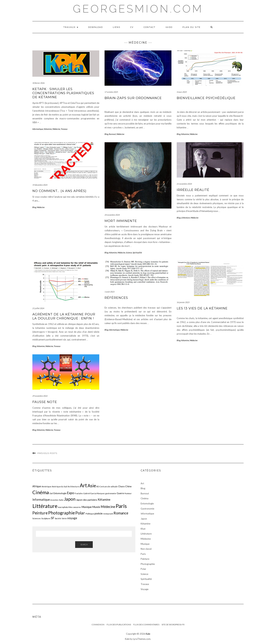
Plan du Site (192, 27)
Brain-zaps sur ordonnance (133, 98)
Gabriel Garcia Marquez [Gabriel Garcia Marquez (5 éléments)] (94, 493)
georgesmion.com (138, 9)
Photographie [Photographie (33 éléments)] (62, 513)
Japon (144, 519)
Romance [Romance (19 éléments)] (121, 513)
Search (84, 544)
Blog (106, 134)
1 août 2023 (109, 292)
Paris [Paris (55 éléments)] (121, 506)
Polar (143, 569)
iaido (169, 27)
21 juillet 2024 (38, 308)
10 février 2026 (38, 83)
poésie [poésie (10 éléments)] (98, 513)
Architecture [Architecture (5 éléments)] (73, 486)
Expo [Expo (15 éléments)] (70, 493)
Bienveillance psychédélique (206, 98)
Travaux (71, 27)
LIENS (117, 27)
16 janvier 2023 (183, 302)
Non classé (146, 549)
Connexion (98, 625)
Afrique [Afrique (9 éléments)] (37, 486)
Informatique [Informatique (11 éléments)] (41, 500)
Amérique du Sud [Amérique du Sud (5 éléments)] (59, 486)
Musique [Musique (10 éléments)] (87, 507)
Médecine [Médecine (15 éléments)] (108, 507)
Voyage (145, 589)
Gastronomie (147, 509)
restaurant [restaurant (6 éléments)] (108, 514)
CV (132, 27)
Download (95, 27)
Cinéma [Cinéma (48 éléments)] (41, 492)
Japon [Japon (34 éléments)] (70, 499)
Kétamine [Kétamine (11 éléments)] (104, 500)
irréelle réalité (193, 190)
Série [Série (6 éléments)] (64, 518)
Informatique (38, 129)
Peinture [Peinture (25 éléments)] (40, 513)
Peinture (145, 559)
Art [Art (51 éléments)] (83, 485)
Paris (143, 554)
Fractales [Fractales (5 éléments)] (79, 493)
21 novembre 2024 (184, 184)
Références (116, 298)
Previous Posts (47, 453)
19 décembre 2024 (40, 185)
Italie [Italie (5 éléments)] (61, 500)
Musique (145, 544)
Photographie (148, 564)
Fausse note (45, 402)
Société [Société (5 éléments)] (58, 518)
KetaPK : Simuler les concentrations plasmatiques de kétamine (63, 93)
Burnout (112, 134)
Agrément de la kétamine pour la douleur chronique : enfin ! (64, 316)
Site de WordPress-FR (173, 625)
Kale (148, 634)
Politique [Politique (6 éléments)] (90, 514)
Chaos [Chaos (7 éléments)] (121, 486)
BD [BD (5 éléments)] (98, 486)
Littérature (186, 218)
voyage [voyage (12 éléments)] (72, 518)
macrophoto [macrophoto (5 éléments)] (63, 507)
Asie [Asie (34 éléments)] (92, 486)
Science (129, 253)
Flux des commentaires (146, 625)
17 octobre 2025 (111, 92)
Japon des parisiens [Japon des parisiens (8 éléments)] (87, 500)
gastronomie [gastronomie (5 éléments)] (111, 493)
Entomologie (147, 503)
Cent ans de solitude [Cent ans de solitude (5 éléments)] (109, 486)
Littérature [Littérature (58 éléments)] (45, 506)
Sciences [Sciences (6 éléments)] (37, 518)
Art (142, 483)
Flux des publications (119, 625)
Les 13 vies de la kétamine (202, 308)
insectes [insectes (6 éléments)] (54, 500)
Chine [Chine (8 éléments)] (128, 486)
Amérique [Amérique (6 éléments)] (46, 486)
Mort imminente (121, 221)
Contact (150, 27)
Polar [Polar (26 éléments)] (80, 513)
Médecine (56, 129)
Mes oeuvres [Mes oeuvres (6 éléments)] (75, 507)
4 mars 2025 (182, 92)
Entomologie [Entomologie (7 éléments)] (60, 493)
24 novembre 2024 (112, 215)
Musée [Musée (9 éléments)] (96, 507)
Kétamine (48, 129)
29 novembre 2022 (40, 396)
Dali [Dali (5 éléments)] (51, 493)
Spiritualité (137, 253)
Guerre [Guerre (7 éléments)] (120, 493)
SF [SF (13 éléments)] (53, 518)
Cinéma (145, 498)
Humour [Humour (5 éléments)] (128, 493)
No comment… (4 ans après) (59, 191)
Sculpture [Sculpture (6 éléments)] (46, 518)
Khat (143, 529)
